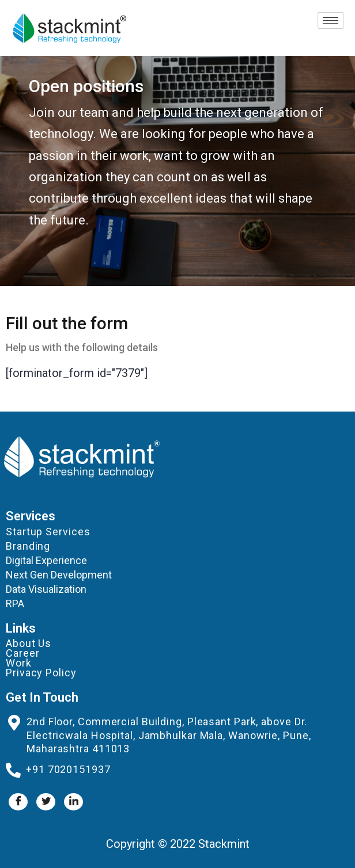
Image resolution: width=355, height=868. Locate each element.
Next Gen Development (59, 575)
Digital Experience (46, 560)
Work (19, 663)
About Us (29, 643)
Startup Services (48, 532)
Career (22, 653)
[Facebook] (18, 802)
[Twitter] (46, 802)
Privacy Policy (41, 673)
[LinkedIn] (73, 802)
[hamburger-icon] (331, 20)
